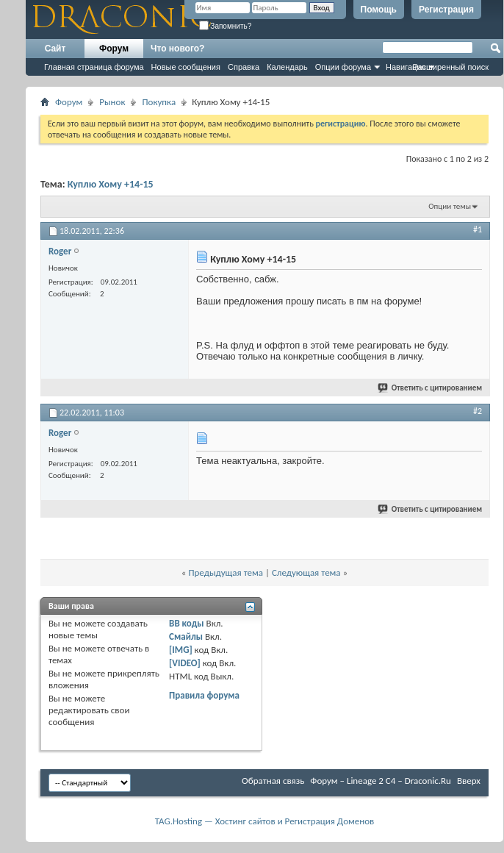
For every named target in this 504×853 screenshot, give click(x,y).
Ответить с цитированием (431, 388)
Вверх (469, 781)
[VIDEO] (185, 663)
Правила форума (204, 695)
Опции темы (450, 206)
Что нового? (177, 49)
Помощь (379, 10)
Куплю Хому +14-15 (111, 184)
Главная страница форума (94, 67)
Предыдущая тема (226, 572)
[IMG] (181, 650)
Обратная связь (273, 781)
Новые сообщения (186, 67)
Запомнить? (226, 26)
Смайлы (186, 636)
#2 (478, 411)
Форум (114, 49)
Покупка (159, 102)
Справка (244, 67)
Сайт (55, 49)
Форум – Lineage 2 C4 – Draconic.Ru (381, 781)
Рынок (112, 102)
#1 (478, 229)
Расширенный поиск (450, 67)
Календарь (287, 67)
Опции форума (343, 67)
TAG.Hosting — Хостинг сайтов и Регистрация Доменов (265, 821)
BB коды (187, 623)
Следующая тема (306, 572)
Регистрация (446, 10)
